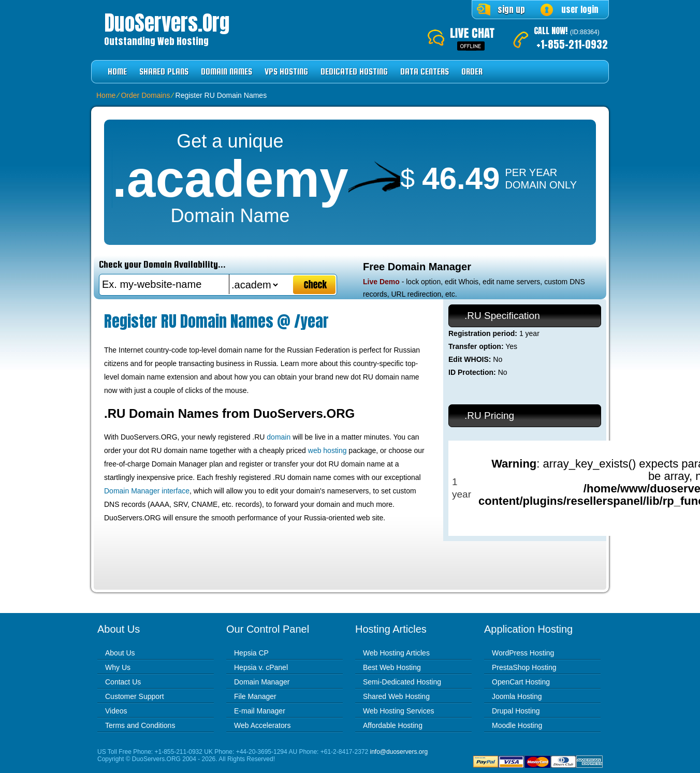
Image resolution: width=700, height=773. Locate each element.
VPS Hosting (286, 72)
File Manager (255, 696)
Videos (116, 711)
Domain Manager (262, 682)
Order (472, 72)
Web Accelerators (262, 725)
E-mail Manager (260, 711)
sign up (511, 9)
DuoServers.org (167, 23)
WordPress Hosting (523, 653)
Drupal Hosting (516, 711)
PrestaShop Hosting (524, 667)
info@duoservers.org (399, 752)
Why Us (118, 667)
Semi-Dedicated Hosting (402, 682)
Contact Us (123, 682)
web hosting (327, 450)
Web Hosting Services (398, 711)
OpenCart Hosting (521, 682)
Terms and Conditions (140, 725)
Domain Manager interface (147, 491)
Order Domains (145, 95)
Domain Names (227, 72)
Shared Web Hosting (396, 696)
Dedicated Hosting (354, 72)
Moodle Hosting (517, 725)
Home (117, 72)
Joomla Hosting (517, 696)
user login (580, 9)
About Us (120, 653)
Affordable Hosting (393, 725)
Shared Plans (164, 72)
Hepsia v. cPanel (261, 667)
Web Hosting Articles (396, 653)
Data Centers (425, 72)
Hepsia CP (251, 653)
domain (279, 437)
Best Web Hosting (392, 667)
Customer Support (135, 696)
